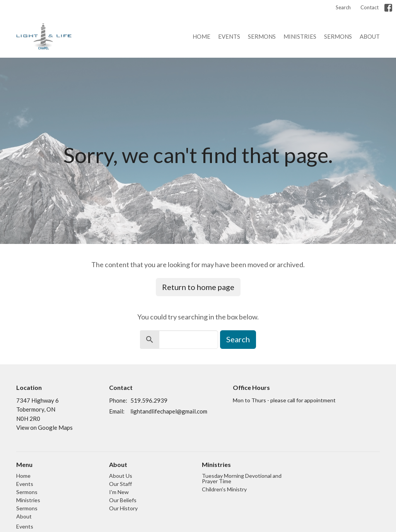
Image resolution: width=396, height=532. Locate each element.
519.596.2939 (149, 400)
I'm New (119, 492)
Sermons (262, 36)
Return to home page (198, 287)
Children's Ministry (224, 489)
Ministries (300, 36)
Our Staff (120, 484)
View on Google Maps (44, 427)
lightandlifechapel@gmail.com (169, 411)
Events (229, 36)
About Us (121, 476)
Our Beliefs (123, 500)
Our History (123, 508)
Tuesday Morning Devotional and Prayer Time (242, 478)
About (370, 36)
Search (343, 7)
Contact (370, 7)
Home (201, 36)
